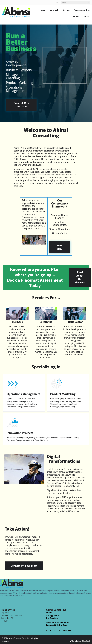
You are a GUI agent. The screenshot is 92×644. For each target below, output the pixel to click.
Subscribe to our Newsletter (58, 622)
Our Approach (52, 615)
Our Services (52, 618)
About (76, 16)
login (57, 2)
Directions (67, 630)
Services (66, 10)
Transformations (82, 10)
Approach (54, 10)
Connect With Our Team (57, 625)
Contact (86, 16)
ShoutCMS (86, 641)
